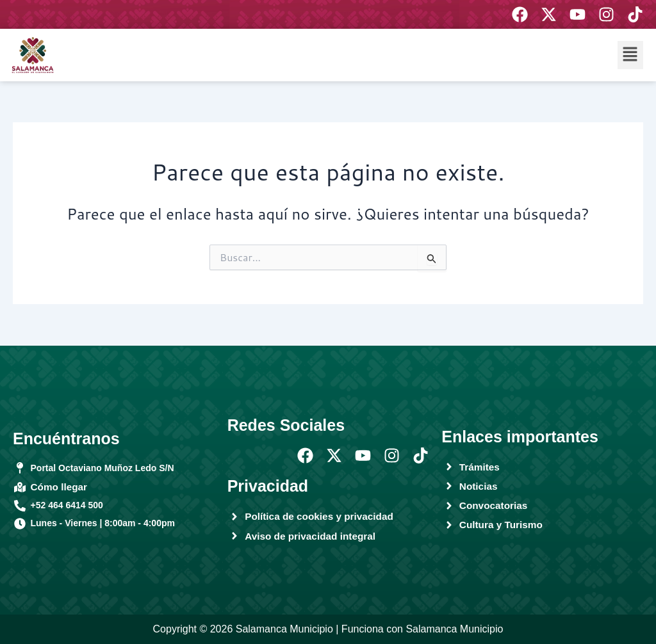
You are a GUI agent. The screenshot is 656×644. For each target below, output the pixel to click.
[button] (630, 55)
